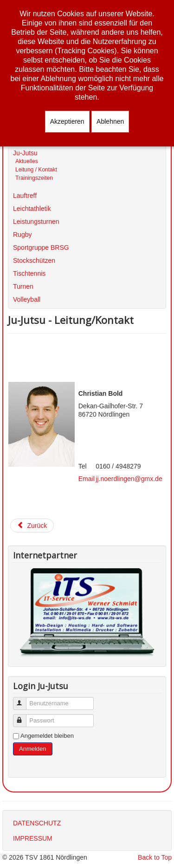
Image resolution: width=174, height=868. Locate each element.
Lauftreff (25, 196)
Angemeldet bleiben (47, 736)
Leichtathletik (32, 209)
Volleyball (27, 299)
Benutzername (24, 700)
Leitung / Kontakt (36, 170)
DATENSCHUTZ (37, 823)
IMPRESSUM (33, 838)
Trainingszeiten (34, 178)
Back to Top (155, 857)
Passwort (24, 717)
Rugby (22, 234)
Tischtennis (29, 273)
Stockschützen (34, 260)
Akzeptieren (67, 121)
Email (87, 479)
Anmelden (33, 749)
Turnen (23, 286)
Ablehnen (110, 121)
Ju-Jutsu (25, 153)
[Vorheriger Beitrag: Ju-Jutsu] (32, 526)
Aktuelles (27, 161)
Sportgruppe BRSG (41, 247)
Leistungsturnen (36, 222)
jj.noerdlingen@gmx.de (129, 479)
